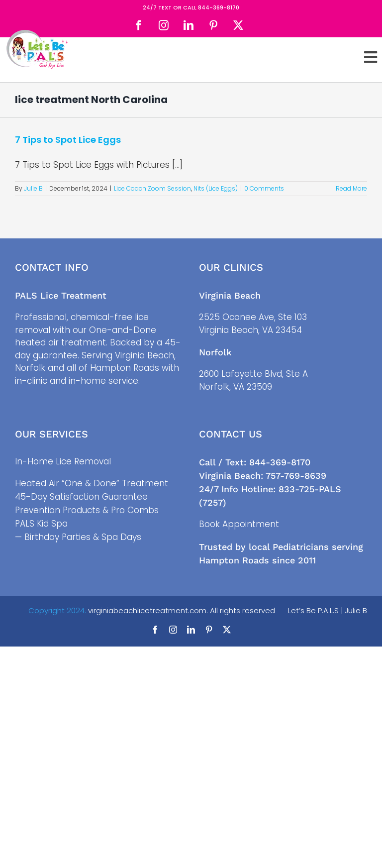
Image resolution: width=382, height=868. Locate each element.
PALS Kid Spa (41, 524)
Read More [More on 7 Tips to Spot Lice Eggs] (351, 188)
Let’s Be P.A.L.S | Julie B (328, 610)
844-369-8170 (219, 7)
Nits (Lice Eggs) (216, 188)
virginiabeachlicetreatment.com (147, 610)
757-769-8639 (296, 476)
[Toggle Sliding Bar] (371, 57)
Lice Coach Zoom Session (152, 188)
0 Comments (264, 188)
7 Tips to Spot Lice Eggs (68, 140)
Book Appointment (239, 524)
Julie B (33, 188)
